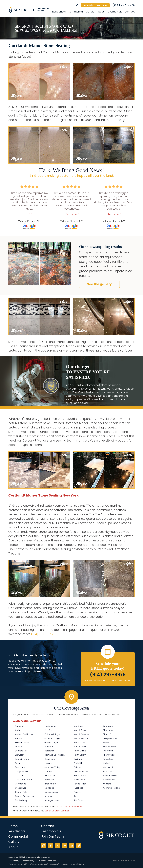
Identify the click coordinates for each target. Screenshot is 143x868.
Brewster (19, 755)
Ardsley (19, 730)
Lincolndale (50, 784)
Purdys (77, 792)
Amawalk (20, 726)
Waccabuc (109, 771)
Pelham (78, 767)
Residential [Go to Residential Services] (59, 12)
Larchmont (50, 775)
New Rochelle (80, 747)
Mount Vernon (81, 738)
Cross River (21, 788)
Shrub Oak (108, 734)
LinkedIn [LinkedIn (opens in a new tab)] (72, 846)
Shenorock (108, 730)
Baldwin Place (22, 742)
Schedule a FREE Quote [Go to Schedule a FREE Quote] (95, 5)
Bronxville (20, 763)
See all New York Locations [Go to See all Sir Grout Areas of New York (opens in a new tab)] (69, 807)
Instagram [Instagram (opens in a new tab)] (44, 846)
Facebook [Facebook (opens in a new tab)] (51, 846)
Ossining (78, 759)
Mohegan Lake (52, 800)
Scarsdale (108, 726)
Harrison (49, 747)
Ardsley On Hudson (25, 734)
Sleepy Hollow (110, 738)
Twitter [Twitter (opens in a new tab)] (58, 846)
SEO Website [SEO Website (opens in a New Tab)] (117, 860)
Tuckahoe (108, 759)
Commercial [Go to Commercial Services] (76, 12)
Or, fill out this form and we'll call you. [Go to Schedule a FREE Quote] (108, 681)
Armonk (19, 738)
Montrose (78, 726)
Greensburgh (51, 742)
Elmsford (49, 730)
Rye (76, 796)
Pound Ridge (80, 784)
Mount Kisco (80, 730)
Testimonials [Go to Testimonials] (114, 12)
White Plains (109, 780)
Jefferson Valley (52, 767)
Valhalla (107, 763)
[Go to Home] (28, 10)
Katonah (49, 771)
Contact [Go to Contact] (130, 12)
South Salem (109, 747)
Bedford (19, 747)
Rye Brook (79, 800)
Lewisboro (49, 780)
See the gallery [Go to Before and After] (99, 284)
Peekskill (78, 763)
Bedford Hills (21, 751)
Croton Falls (21, 792)
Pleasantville (80, 775)
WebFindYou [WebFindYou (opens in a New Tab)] (130, 860)
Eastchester (50, 726)
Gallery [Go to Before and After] (90, 12)
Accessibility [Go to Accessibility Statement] (14, 861)
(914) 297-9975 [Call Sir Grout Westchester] (124, 5)
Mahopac (49, 788)
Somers (107, 742)
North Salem (80, 755)
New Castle (79, 742)
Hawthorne (50, 759)
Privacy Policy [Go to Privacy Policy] (28, 861)
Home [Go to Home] (13, 826)
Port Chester (80, 780)
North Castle (80, 751)
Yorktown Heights (112, 788)
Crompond (21, 784)
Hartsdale (49, 751)
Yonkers (107, 784)
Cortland (20, 775)
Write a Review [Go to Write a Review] (77, 5)
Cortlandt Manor (24, 780)
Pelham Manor (81, 771)
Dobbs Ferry (21, 800)
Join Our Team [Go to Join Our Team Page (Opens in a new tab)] (53, 836)
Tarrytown (108, 751)
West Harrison (110, 775)
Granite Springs (52, 738)
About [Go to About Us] (100, 12)
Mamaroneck (51, 792)
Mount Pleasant (82, 734)
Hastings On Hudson (55, 755)
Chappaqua (21, 771)
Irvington (49, 763)
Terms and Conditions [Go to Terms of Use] (47, 861)
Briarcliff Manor (23, 759)
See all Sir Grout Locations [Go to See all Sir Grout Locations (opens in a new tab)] (58, 811)
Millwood (49, 796)
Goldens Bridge (52, 734)
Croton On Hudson (24, 796)
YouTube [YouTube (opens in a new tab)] (65, 846)
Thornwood (109, 755)
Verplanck (108, 767)
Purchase (78, 788)
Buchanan (20, 767)
